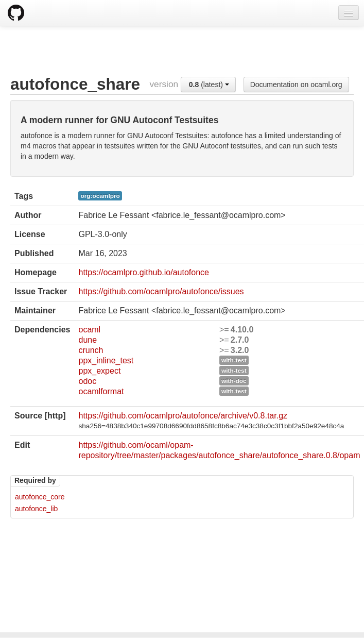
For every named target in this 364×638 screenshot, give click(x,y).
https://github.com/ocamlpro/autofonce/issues (161, 291)
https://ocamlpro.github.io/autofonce (144, 272)
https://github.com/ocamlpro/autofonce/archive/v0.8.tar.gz (183, 416)
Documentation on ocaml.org (296, 85)
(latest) (209, 85)
